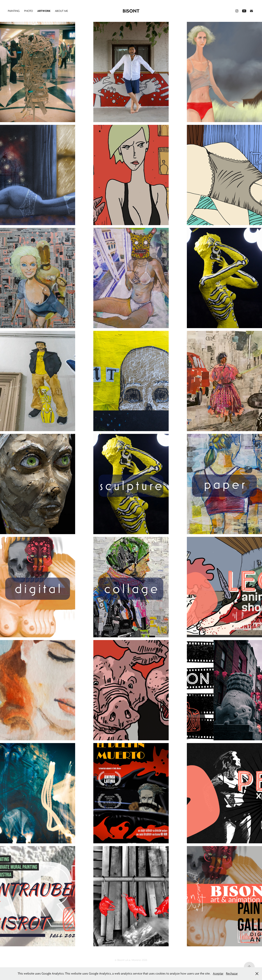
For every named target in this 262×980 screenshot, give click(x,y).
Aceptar (218, 974)
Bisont (131, 11)
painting (14, 11)
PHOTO (29, 11)
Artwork (44, 11)
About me (61, 11)
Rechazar (232, 974)
